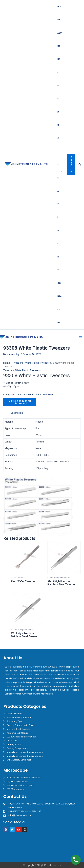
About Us (60, 46)
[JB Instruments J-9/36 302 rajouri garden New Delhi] (42, 847)
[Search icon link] (80, 165)
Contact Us (59, 303)
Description (17, 413)
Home (59, 13)
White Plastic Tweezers (38, 363)
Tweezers (18, 363)
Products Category (60, 171)
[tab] (46, 413)
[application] (60, 171)
